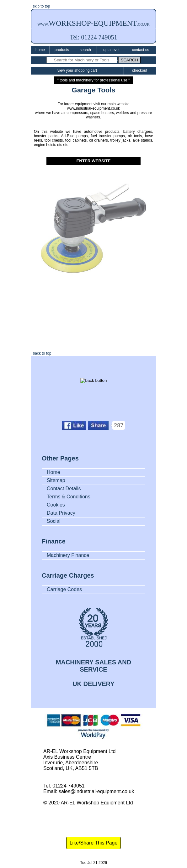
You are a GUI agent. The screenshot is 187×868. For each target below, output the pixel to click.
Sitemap (56, 480)
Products (62, 50)
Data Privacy (61, 513)
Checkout (140, 70)
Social (54, 521)
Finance (54, 541)
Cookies (56, 505)
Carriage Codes (64, 589)
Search (85, 50)
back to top (41, 353)
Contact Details (64, 489)
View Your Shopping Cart (77, 70)
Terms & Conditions (69, 497)
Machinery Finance (68, 555)
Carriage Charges (68, 575)
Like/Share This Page (94, 843)
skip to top (40, 6)
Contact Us (141, 50)
